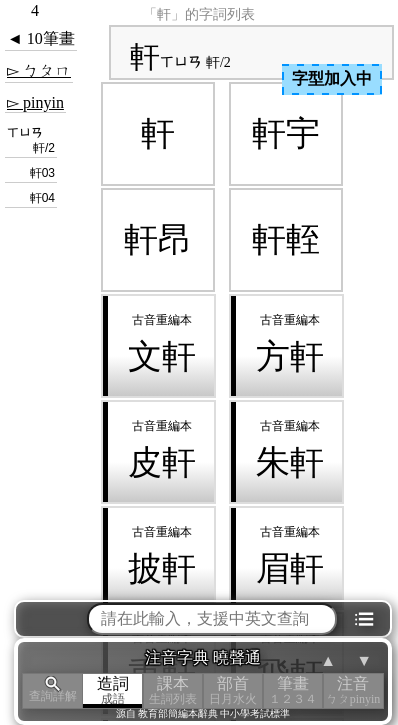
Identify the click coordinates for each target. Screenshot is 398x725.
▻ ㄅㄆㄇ (39, 70)
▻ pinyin (35, 102)
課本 (173, 690)
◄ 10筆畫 (41, 38)
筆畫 (293, 690)
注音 (353, 690)
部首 (233, 690)
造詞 (113, 690)
